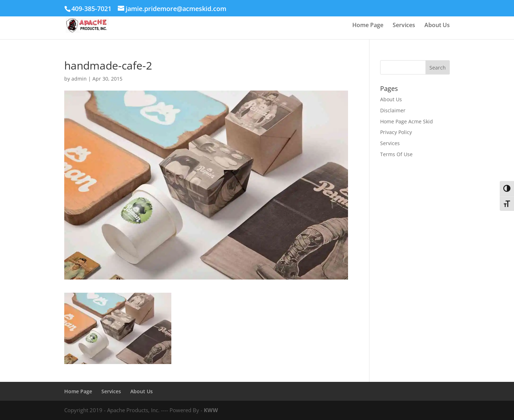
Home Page (368, 26)
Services (404, 26)
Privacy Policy (396, 132)
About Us (437, 26)
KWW (211, 410)
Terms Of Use (396, 154)
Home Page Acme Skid (407, 121)
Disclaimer (393, 110)
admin (79, 79)
